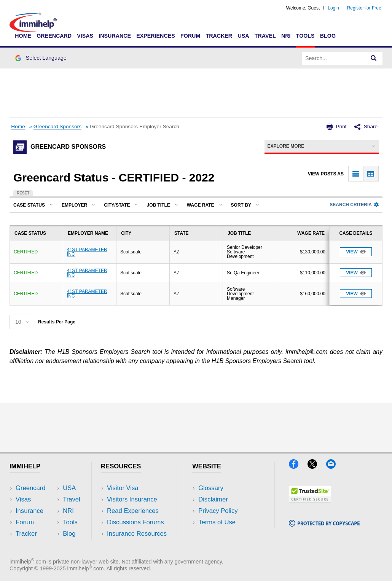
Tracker (219, 36)
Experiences (155, 36)
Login (333, 8)
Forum (190, 36)
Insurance (115, 36)
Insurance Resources (137, 534)
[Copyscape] (324, 524)
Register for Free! (365, 8)
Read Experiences (133, 511)
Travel (265, 36)
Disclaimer (213, 499)
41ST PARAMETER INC (87, 252)
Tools (305, 36)
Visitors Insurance (132, 499)
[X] (317, 466)
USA (243, 36)
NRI (286, 36)
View (356, 252)
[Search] (374, 58)
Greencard (54, 36)
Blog (328, 36)
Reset (23, 193)
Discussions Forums (135, 522)
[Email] (335, 466)
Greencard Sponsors (57, 127)
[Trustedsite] (310, 500)
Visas (85, 36)
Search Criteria (354, 205)
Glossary (211, 488)
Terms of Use (217, 522)
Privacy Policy (218, 511)
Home (23, 36)
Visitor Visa (123, 488)
